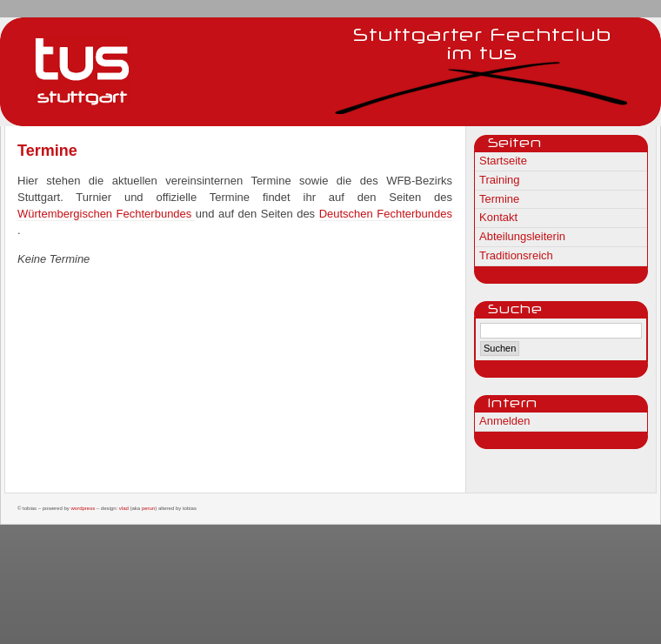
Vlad (124, 508)
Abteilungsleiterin (522, 236)
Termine (499, 199)
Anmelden (505, 421)
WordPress (83, 508)
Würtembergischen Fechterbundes (107, 214)
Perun (148, 508)
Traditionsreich (516, 255)
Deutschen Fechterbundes (386, 214)
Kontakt (498, 217)
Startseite (503, 161)
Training (499, 180)
